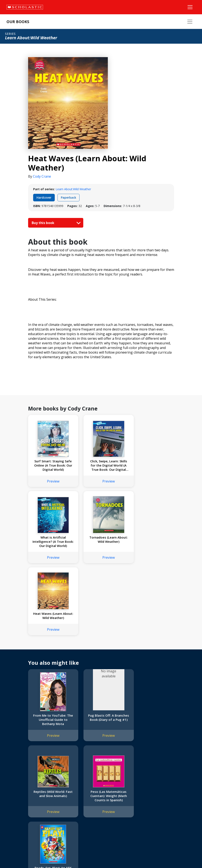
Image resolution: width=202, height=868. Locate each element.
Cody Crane (42, 176)
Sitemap (13, 856)
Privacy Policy (31, 856)
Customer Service (143, 785)
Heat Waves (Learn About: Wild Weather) (101, 539)
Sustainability (16, 814)
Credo (12, 784)
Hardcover (44, 197)
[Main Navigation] (190, 7)
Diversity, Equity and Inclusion (28, 794)
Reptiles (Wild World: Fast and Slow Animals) (151, 641)
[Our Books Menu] (190, 22)
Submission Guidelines (23, 824)
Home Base (108, 779)
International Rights (71, 779)
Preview (51, 481)
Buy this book (55, 223)
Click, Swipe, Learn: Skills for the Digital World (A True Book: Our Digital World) (101, 465)
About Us (14, 779)
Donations (15, 804)
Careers (13, 819)
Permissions (66, 784)
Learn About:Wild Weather (73, 189)
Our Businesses (18, 789)
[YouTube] (149, 780)
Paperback (68, 197)
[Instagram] (133, 780)
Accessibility (16, 799)
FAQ (61, 789)
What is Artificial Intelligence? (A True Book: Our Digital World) (151, 465)
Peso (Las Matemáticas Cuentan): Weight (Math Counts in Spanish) (51, 720)
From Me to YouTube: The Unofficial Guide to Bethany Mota (51, 643)
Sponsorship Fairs (20, 809)
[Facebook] (141, 780)
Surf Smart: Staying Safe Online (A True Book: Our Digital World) (51, 465)
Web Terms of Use (56, 856)
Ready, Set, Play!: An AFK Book (101, 717)
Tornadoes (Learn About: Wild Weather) (51, 539)
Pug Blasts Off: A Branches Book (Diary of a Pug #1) (101, 643)
